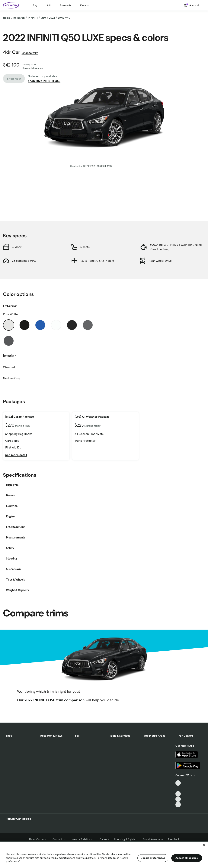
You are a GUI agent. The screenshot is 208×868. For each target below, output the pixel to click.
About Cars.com (38, 839)
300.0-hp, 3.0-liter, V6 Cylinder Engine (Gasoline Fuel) (176, 247)
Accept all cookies (187, 858)
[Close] (204, 845)
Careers (104, 839)
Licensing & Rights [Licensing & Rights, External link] (126, 839)
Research (65, 5)
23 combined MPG (24, 261)
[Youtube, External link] (178, 794)
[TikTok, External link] (178, 783)
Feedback (174, 839)
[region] (104, 855)
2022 (52, 18)
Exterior (10, 306)
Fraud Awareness (153, 839)
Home (7, 18)
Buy (35, 5)
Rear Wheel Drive (160, 261)
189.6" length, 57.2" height (97, 261)
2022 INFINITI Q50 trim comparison (55, 700)
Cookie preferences (153, 858)
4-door (17, 247)
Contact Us (59, 839)
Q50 (43, 18)
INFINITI (33, 18)
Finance (85, 5)
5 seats (85, 247)
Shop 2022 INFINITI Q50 (44, 81)
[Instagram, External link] (178, 799)
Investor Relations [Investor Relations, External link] (83, 839)
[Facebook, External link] (178, 788)
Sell (48, 5)
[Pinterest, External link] (178, 805)
